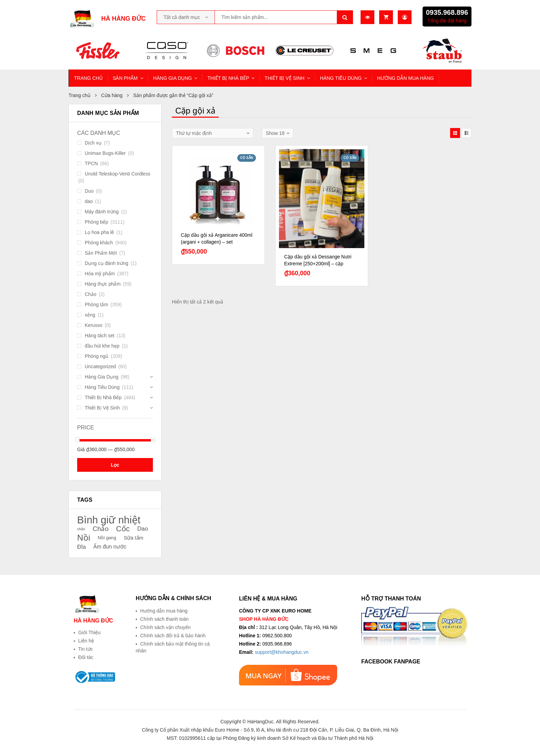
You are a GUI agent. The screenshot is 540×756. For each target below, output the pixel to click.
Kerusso (94, 325)
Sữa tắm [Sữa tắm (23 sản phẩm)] (133, 538)
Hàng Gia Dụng (102, 377)
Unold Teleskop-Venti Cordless (117, 174)
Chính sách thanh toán (164, 619)
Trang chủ (80, 95)
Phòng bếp (96, 222)
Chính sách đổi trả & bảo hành (173, 636)
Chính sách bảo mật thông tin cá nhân (173, 647)
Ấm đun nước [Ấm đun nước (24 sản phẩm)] (110, 547)
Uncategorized (100, 366)
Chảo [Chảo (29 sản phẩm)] (101, 529)
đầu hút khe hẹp (102, 346)
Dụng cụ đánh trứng (107, 263)
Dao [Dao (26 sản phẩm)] (142, 529)
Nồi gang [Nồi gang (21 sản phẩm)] (107, 538)
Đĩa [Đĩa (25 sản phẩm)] (81, 547)
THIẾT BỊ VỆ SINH (284, 78)
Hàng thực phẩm (103, 284)
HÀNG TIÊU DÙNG (341, 78)
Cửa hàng (112, 95)
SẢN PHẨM (125, 78)
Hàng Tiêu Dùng (102, 387)
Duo (89, 191)
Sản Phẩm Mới (101, 253)
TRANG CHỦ (88, 78)
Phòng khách (99, 243)
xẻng (90, 315)
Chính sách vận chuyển (165, 627)
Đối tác (86, 657)
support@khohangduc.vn (282, 652)
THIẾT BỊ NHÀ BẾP (228, 78)
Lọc (115, 465)
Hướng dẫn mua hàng (164, 611)
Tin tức (86, 649)
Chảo (91, 294)
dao (89, 201)
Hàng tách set (100, 336)
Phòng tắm (96, 305)
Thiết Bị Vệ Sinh (102, 408)
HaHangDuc (260, 722)
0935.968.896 (447, 12)
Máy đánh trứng (102, 212)
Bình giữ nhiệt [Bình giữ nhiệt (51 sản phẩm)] (109, 520)
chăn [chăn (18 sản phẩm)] (81, 529)
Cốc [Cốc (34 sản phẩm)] (123, 529)
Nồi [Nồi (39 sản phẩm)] (84, 538)
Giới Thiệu (89, 632)
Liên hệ (86, 641)
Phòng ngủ (97, 356)
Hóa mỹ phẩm (100, 274)
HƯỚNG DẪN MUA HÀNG (406, 78)
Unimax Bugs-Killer (105, 153)
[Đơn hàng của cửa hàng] (213, 133)
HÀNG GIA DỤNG (173, 78)
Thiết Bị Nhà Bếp (103, 397)
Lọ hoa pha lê (99, 232)
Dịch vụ (93, 143)
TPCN (91, 163)
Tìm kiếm (345, 17)
